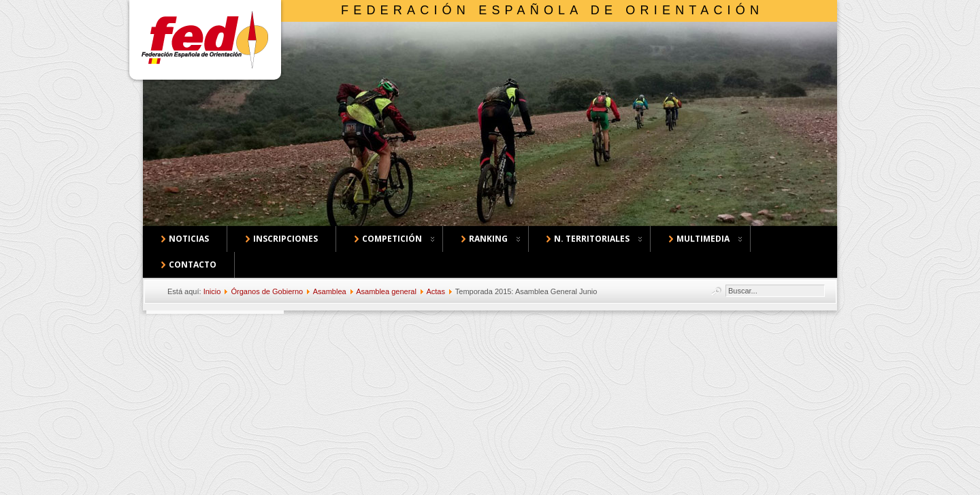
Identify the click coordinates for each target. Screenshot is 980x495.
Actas (436, 291)
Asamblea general (386, 291)
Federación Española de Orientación (552, 10)
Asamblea (330, 291)
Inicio (212, 291)
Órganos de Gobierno (267, 291)
